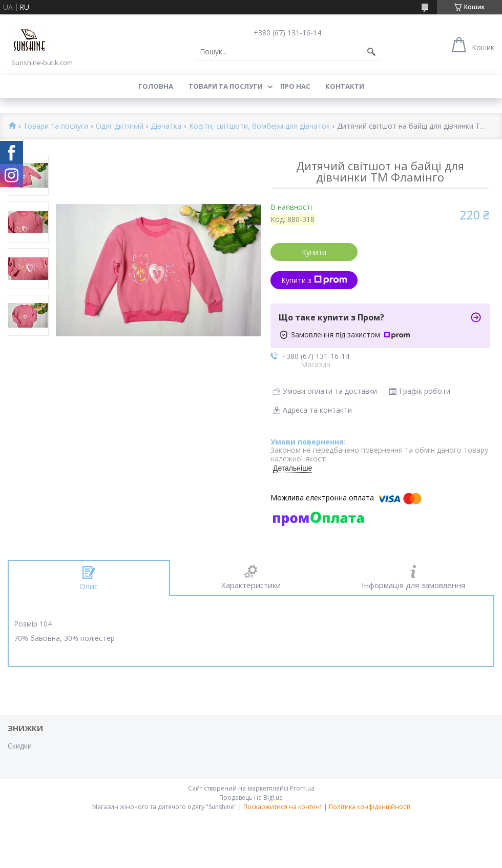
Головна (156, 86)
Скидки (20, 746)
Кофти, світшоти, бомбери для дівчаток (259, 126)
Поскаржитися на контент (283, 807)
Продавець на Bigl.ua (251, 798)
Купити (314, 252)
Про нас (295, 86)
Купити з (314, 280)
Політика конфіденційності (370, 807)
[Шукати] (371, 52)
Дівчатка (166, 126)
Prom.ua (302, 788)
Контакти (345, 86)
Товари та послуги (226, 86)
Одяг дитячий (120, 126)
